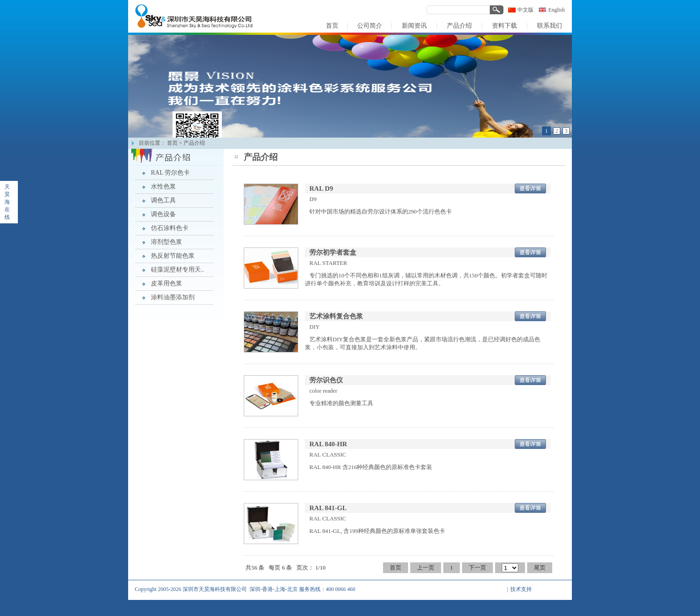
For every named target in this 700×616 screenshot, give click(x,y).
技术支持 (521, 589)
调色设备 (163, 214)
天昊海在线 (7, 202)
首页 (172, 143)
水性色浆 (163, 186)
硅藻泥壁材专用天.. (177, 270)
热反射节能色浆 (173, 256)
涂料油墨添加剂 (173, 297)
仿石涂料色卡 (170, 228)
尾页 (540, 568)
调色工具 (163, 200)
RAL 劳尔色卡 (170, 173)
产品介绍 (194, 143)
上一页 (426, 568)
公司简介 (361, 607)
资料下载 (450, 607)
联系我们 (479, 607)
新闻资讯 (390, 607)
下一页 (477, 568)
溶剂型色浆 (167, 242)
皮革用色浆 (167, 283)
